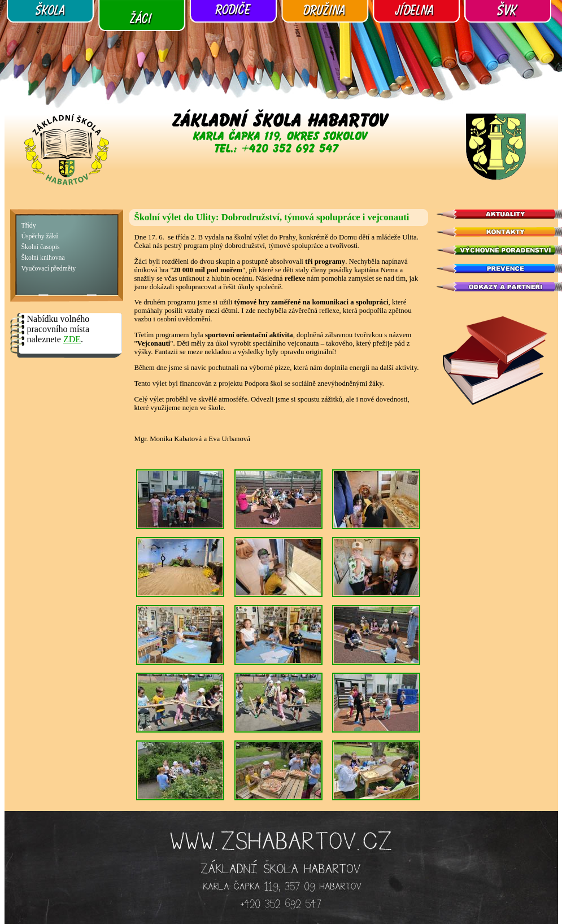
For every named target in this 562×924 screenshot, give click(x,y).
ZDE (72, 339)
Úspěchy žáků (40, 236)
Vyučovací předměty (49, 269)
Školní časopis (41, 247)
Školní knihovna (43, 258)
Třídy (29, 226)
